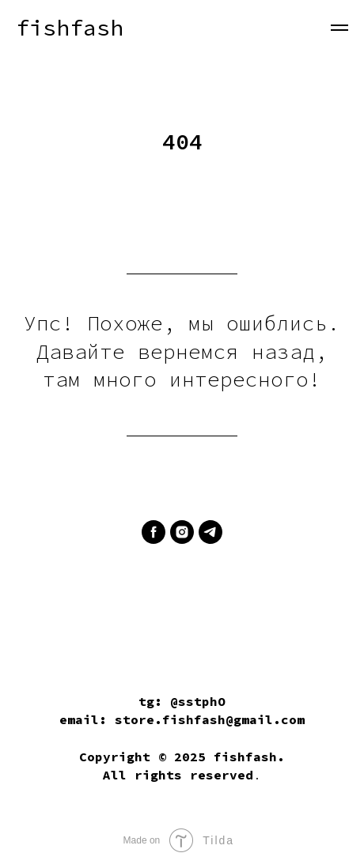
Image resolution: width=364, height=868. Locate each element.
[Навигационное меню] (339, 28)
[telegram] (210, 532)
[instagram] (182, 532)
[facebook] (154, 532)
